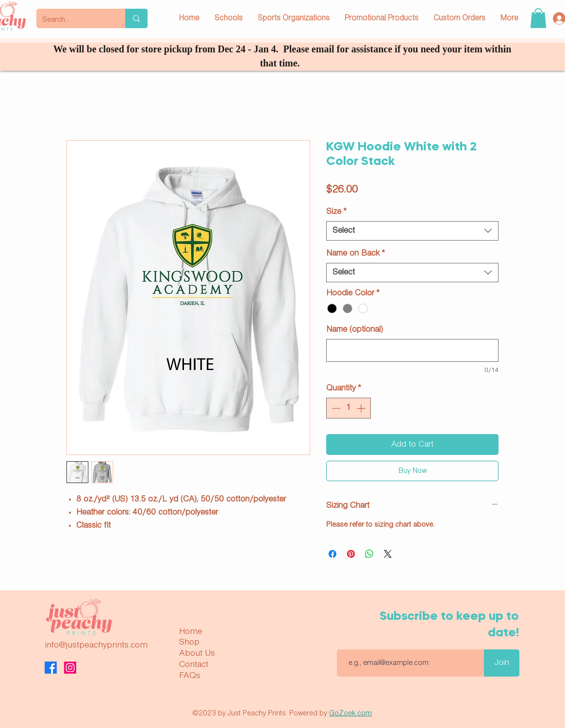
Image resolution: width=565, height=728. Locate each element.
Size (336, 212)
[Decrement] (335, 408)
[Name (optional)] (412, 350)
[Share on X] (388, 554)
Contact (194, 664)
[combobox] (412, 231)
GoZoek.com (350, 713)
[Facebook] (51, 668)
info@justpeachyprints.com (96, 645)
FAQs (190, 676)
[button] (538, 18)
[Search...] (74, 20)
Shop (189, 642)
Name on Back (356, 253)
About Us (197, 653)
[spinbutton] (349, 408)
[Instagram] (70, 668)
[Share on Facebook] (332, 554)
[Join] (502, 663)
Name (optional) (355, 330)
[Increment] (362, 408)
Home (191, 631)
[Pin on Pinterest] (351, 554)
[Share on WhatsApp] (369, 554)
